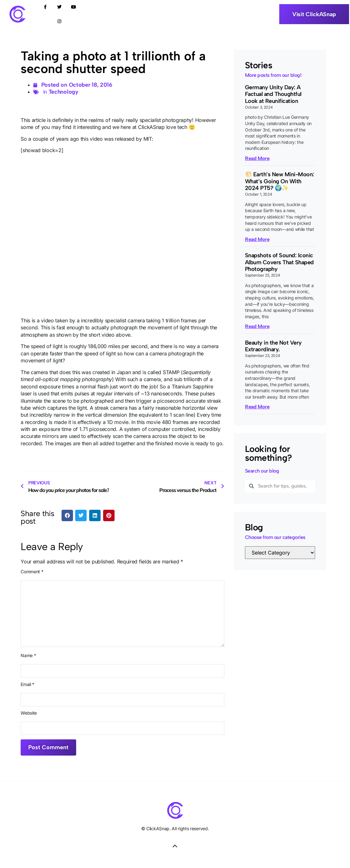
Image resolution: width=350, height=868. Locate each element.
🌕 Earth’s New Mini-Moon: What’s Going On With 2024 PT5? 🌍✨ (280, 181)
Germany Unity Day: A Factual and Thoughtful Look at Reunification (273, 94)
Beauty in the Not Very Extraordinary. (273, 346)
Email (27, 684)
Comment (32, 572)
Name (28, 656)
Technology (63, 92)
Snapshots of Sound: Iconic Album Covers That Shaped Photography (279, 262)
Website (29, 713)
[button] (67, 515)
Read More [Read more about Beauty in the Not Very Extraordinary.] (257, 407)
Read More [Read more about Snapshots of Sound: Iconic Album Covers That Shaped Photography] (257, 326)
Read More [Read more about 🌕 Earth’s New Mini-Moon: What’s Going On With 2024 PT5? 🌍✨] (257, 239)
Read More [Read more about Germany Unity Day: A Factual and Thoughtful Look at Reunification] (257, 158)
